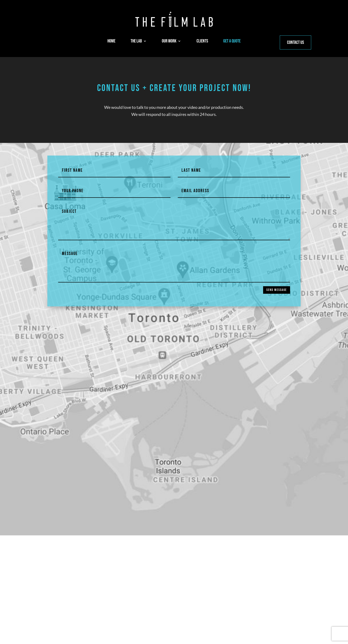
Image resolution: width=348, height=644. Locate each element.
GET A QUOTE (232, 42)
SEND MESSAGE (277, 290)
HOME (111, 42)
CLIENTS (202, 42)
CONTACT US (295, 42)
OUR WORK (169, 42)
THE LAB (136, 42)
